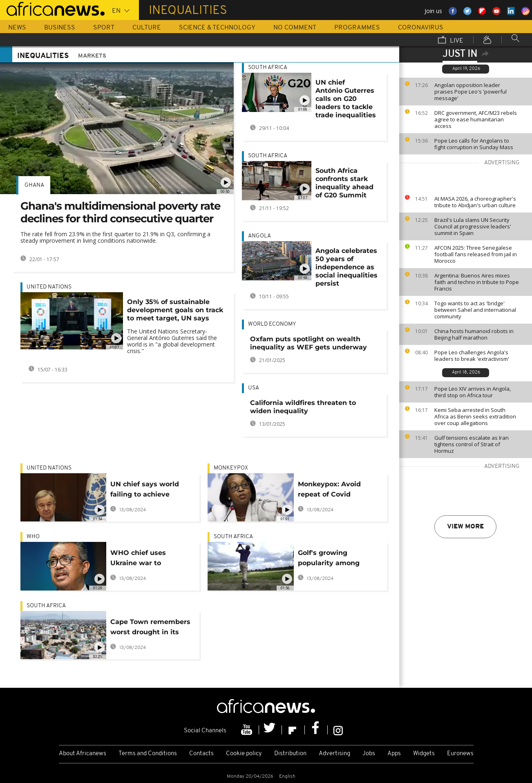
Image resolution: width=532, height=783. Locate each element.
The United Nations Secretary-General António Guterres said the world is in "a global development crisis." (172, 341)
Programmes (357, 28)
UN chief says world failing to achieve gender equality (145, 491)
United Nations (49, 287)
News (17, 28)
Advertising (334, 754)
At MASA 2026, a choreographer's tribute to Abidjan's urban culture (475, 202)
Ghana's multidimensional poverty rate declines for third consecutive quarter (120, 212)
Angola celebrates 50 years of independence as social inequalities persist (346, 267)
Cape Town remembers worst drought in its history (150, 628)
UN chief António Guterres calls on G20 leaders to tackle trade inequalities (346, 99)
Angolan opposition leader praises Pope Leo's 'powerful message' (471, 92)
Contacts (201, 754)
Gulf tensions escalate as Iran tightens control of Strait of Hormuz (472, 444)
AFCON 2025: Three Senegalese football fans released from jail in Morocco (476, 254)
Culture (147, 28)
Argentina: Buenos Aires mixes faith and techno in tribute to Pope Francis (477, 282)
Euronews (460, 754)
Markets (92, 56)
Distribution (290, 754)
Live (451, 40)
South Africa (268, 68)
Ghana (34, 185)
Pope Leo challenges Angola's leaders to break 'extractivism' (472, 356)
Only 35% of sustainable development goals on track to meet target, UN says (175, 310)
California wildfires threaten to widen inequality (303, 407)
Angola (259, 236)
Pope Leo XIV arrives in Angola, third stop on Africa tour (473, 392)
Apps (394, 754)
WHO (33, 537)
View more (465, 527)
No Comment (295, 28)
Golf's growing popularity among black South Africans (333, 559)
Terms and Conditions (148, 754)
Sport (104, 28)
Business (60, 28)
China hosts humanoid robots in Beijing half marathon (474, 334)
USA (254, 388)
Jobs (369, 754)
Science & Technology (217, 28)
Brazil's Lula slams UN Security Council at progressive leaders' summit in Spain (473, 226)
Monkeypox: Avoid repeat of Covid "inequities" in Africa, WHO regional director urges (337, 491)
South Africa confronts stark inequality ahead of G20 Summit (344, 183)
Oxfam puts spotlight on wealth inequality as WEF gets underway (308, 343)
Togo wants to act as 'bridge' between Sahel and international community (475, 310)
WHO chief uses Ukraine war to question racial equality (138, 559)
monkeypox (231, 468)
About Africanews (83, 754)
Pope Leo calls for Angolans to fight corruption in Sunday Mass (474, 144)
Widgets (424, 754)
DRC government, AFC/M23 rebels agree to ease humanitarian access (476, 119)
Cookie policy (244, 754)
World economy (272, 324)
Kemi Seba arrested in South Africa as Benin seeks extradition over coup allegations (475, 416)
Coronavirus (421, 28)
